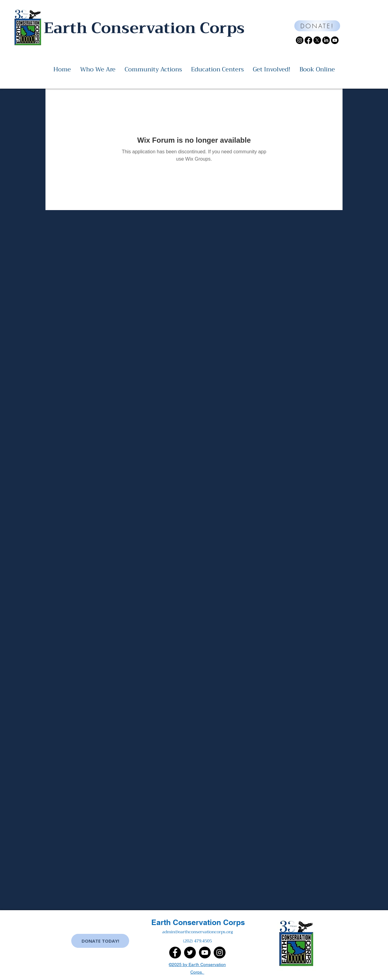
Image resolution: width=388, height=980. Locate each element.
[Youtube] (335, 40)
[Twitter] (190, 953)
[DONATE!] (317, 26)
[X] (317, 40)
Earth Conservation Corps (198, 922)
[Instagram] (300, 40)
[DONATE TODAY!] (100, 941)
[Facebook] (308, 40)
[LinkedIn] (326, 40)
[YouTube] (205, 953)
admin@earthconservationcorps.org (197, 932)
